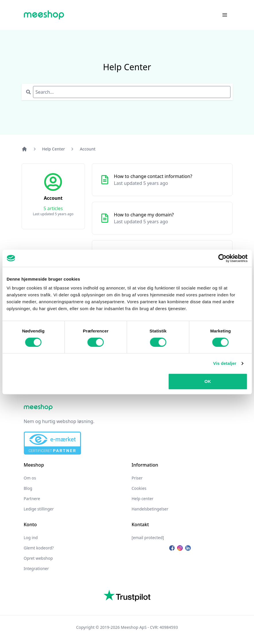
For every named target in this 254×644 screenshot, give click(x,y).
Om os (30, 478)
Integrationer (36, 568)
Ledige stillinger (39, 509)
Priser (137, 478)
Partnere (32, 499)
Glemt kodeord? (39, 548)
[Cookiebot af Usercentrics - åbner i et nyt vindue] (222, 258)
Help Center (54, 149)
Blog (28, 488)
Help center (143, 499)
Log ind (31, 538)
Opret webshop (38, 558)
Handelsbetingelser (150, 509)
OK (208, 381)
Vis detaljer (225, 363)
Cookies (139, 488)
